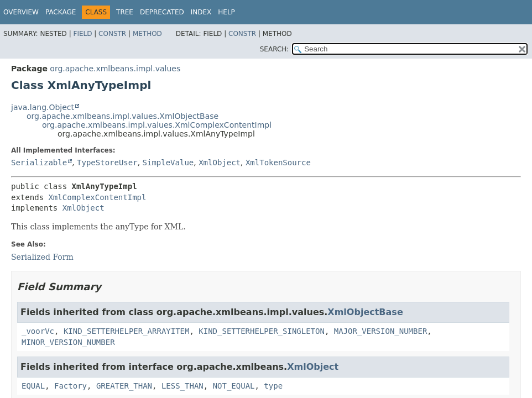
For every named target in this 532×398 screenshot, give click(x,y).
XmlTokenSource (278, 163)
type (273, 386)
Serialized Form (42, 257)
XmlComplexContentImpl (97, 197)
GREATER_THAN (124, 386)
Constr (112, 34)
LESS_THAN (182, 386)
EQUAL (33, 386)
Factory (71, 386)
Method (147, 34)
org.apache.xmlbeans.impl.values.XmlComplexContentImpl (157, 125)
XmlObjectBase (365, 312)
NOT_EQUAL (234, 386)
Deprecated (162, 12)
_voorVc (38, 331)
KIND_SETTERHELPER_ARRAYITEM (127, 331)
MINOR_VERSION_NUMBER (68, 342)
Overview (21, 12)
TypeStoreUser (107, 163)
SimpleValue (168, 163)
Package (61, 12)
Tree (125, 12)
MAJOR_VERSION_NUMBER (381, 331)
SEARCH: (275, 49)
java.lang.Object (43, 107)
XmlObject (220, 163)
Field (82, 34)
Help (226, 12)
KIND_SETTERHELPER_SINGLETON (262, 331)
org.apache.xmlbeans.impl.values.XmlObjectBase (122, 116)
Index (201, 12)
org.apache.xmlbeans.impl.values (115, 69)
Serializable (39, 163)
